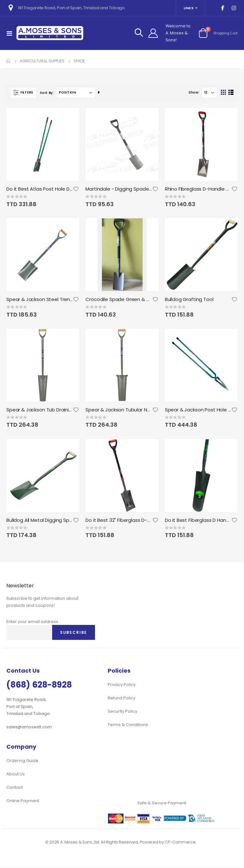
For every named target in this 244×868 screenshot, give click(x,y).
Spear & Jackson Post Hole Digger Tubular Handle (198, 410)
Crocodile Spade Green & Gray (119, 300)
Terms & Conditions (128, 725)
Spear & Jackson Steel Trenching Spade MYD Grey (40, 300)
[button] (76, 189)
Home (9, 61)
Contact (15, 788)
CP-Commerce (180, 843)
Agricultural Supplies (42, 61)
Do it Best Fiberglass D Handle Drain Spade (198, 521)
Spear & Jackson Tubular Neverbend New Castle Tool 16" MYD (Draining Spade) (119, 410)
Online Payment (23, 801)
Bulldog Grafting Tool (189, 300)
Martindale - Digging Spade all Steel (119, 189)
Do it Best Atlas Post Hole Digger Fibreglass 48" (40, 189)
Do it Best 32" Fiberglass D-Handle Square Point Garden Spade (119, 521)
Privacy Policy (122, 685)
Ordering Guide (22, 761)
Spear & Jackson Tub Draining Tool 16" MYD (40, 410)
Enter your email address (32, 623)
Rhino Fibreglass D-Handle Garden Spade (198, 189)
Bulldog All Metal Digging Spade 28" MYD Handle (40, 521)
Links (189, 8)
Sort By (46, 93)
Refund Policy (122, 699)
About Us (16, 775)
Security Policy (122, 712)
